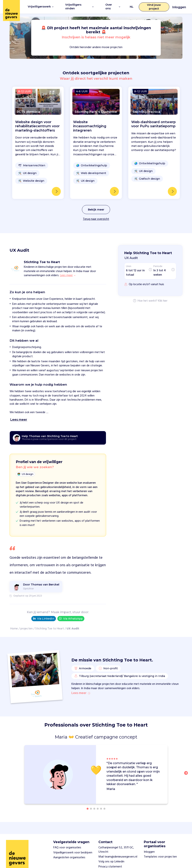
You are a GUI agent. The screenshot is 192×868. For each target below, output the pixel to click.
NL (132, 7)
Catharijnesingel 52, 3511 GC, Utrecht (116, 849)
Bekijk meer (96, 209)
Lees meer (81, 693)
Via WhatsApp (71, 618)
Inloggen (179, 7)
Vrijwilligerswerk (41, 7)
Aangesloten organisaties (69, 857)
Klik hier (163, 300)
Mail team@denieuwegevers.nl (118, 856)
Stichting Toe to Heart (50, 628)
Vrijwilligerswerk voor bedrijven (73, 852)
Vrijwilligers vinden (79, 7)
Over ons (113, 7)
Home (14, 628)
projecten (27, 628)
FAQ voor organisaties (67, 847)
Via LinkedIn (44, 618)
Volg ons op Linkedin (111, 861)
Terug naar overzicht (96, 219)
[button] (187, 774)
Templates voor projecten (160, 856)
